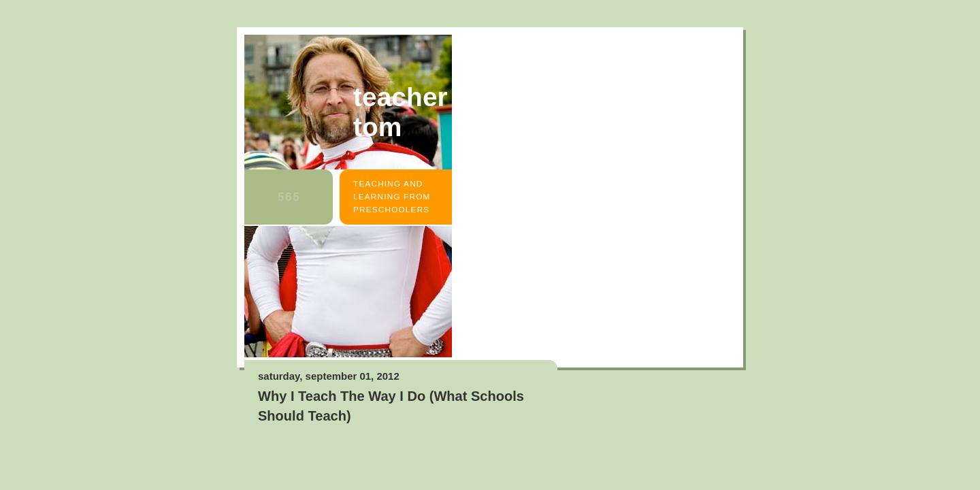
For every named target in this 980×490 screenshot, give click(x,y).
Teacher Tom (401, 112)
